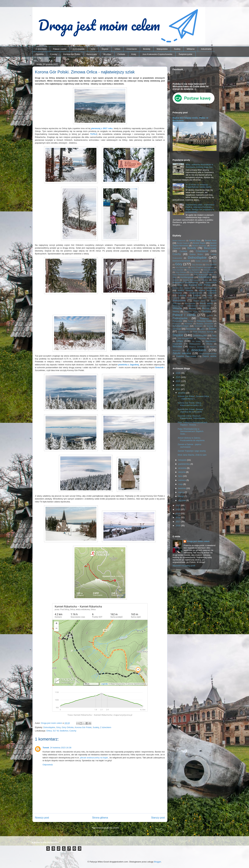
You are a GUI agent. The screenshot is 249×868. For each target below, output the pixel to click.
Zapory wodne (209, 356)
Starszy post (158, 818)
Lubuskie (182, 295)
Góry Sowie (194, 272)
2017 (178, 522)
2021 (178, 505)
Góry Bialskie (211, 264)
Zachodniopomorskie (208, 353)
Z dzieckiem (41, 49)
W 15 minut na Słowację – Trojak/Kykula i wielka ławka (198, 186)
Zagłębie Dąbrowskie (186, 356)
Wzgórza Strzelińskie (197, 347)
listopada (183, 460)
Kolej (134, 54)
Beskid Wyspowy (199, 246)
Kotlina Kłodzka (186, 290)
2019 (178, 513)
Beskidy (147, 49)
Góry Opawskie (210, 270)
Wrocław (107, 54)
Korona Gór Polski (72, 54)
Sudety (177, 49)
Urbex (117, 49)
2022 (178, 389)
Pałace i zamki (60, 49)
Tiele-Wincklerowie (185, 338)
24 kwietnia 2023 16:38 (61, 748)
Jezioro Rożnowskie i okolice (195, 280)
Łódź (210, 295)
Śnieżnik (160, 367)
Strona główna (100, 818)
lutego (181, 496)
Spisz (203, 329)
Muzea (206, 308)
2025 (178, 377)
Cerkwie (121, 54)
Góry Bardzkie (197, 265)
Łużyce (176, 298)
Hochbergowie (187, 277)
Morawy (193, 308)
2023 (178, 385)
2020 (178, 509)
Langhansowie (196, 293)
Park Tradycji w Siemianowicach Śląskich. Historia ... (193, 424)
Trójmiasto (201, 338)
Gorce (214, 261)
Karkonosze (211, 282)
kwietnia (182, 488)
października (184, 464)
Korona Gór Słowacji (182, 288)
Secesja (210, 326)
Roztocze (188, 324)
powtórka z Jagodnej (128, 365)
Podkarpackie (180, 318)
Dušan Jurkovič (202, 261)
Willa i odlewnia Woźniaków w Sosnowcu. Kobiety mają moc (199, 166)
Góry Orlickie (68, 727)
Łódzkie (197, 295)
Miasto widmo (206, 303)
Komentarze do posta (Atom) (105, 828)
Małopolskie (162, 49)
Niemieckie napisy (191, 312)
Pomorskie (177, 321)
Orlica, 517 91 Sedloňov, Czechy (61, 731)
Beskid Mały (195, 240)
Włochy (209, 344)
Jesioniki (176, 280)
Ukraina (213, 338)
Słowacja (177, 329)
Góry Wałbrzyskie (201, 275)
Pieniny (210, 315)
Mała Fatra (208, 298)
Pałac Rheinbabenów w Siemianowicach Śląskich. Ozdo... (191, 431)
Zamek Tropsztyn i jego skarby (192, 451)
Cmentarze (132, 49)
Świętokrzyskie (186, 54)
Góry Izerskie (178, 270)
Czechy (54, 54)
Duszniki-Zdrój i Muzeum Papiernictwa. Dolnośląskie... (192, 417)
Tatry (214, 335)
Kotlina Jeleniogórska (206, 288)
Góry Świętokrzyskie (181, 275)
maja (181, 484)
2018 (178, 517)
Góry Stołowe (208, 272)
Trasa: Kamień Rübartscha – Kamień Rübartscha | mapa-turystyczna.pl (100, 715)
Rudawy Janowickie (205, 324)
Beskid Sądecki (183, 243)
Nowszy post (42, 818)
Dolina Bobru (196, 254)
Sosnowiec (191, 329)
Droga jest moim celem (198, 541)
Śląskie (105, 49)
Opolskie (40, 54)
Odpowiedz (48, 765)
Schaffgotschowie (181, 326)
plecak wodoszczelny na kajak (94, 758)
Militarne (191, 49)
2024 (178, 381)
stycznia (182, 500)
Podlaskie (204, 318)
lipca (181, 476)
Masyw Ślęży (199, 301)
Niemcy (176, 311)
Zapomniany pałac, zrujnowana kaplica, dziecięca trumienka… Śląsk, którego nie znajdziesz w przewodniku (200, 208)
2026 (178, 373)
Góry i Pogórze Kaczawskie (202, 267)
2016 (178, 526)
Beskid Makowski (179, 241)
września (183, 468)
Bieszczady (92, 54)
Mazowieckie (190, 303)
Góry (93, 49)
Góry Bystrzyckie (182, 267)
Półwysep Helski (204, 321)
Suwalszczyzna (184, 332)
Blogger (158, 862)
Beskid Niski (211, 240)
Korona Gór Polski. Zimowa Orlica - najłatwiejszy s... (193, 398)
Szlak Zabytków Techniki (203, 332)
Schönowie (199, 326)
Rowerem (177, 324)
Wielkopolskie (195, 344)
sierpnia (182, 472)
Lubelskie (212, 293)
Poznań (190, 321)
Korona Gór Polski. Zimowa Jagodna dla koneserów (190, 411)
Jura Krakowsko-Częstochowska (157, 54)
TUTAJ (93, 134)
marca (181, 492)
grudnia (182, 393)
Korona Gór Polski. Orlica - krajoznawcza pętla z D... (190, 404)
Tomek (46, 748)
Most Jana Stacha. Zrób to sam (192, 455)
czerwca (182, 480)
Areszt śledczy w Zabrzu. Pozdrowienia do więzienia (191, 439)
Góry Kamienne (194, 270)
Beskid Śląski (199, 243)
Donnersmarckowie (181, 261)
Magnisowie (192, 298)
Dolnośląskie (79, 49)
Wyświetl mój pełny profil (184, 566)
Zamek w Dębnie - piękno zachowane (189, 446)
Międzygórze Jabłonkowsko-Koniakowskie (192, 306)
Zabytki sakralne (182, 353)
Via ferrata (196, 341)
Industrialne (206, 49)
